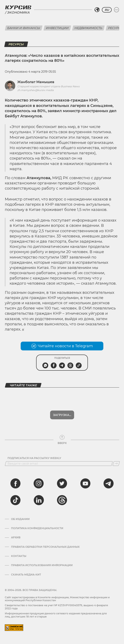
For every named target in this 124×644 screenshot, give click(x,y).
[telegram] (109, 483)
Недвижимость (88, 28)
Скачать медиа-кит (26, 575)
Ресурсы (16, 44)
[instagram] (39, 483)
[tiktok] (15, 500)
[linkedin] (39, 500)
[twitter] (62, 483)
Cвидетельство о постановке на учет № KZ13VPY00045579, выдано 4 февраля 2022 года (56, 607)
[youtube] (85, 483)
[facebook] (15, 483)
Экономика (18, 12)
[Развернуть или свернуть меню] (116, 10)
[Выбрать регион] (97, 10)
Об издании (20, 519)
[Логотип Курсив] (18, 7)
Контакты (19, 556)
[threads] (62, 500)
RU (107, 10)
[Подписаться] (116, 464)
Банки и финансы (24, 28)
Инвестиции (57, 28)
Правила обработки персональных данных (45, 547)
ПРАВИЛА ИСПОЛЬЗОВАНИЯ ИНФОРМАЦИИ (42, 565)
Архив (16, 538)
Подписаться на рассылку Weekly (34, 458)
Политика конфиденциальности (37, 528)
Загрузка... (62, 415)
